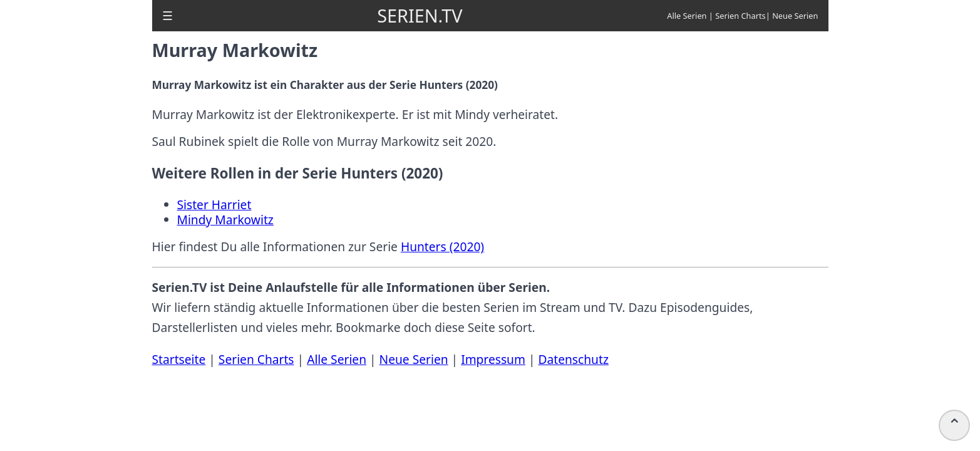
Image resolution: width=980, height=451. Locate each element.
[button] (168, 16)
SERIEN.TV (420, 15)
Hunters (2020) (442, 246)
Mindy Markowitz (225, 220)
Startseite (179, 359)
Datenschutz (573, 359)
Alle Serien (687, 16)
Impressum (493, 359)
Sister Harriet (214, 205)
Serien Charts (740, 16)
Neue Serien (795, 16)
